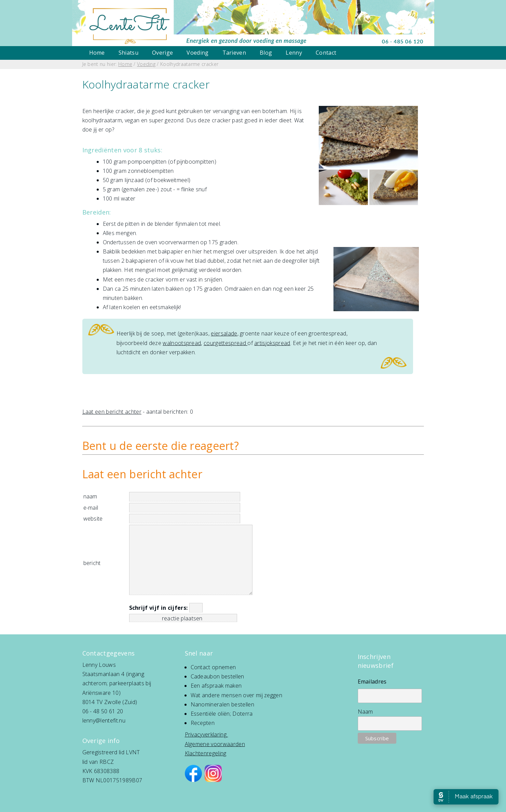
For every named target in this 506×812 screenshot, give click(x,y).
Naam (365, 712)
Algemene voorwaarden (215, 744)
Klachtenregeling (206, 753)
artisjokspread (272, 343)
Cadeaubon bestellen (217, 676)
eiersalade (224, 333)
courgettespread (225, 343)
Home (97, 53)
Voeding (197, 53)
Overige (162, 53)
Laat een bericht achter (112, 412)
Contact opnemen (213, 667)
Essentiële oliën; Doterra (222, 714)
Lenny (294, 53)
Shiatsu (128, 53)
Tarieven (234, 53)
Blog (266, 53)
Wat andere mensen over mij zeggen (237, 695)
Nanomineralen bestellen (222, 704)
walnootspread (182, 343)
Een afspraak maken (216, 686)
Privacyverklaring (206, 734)
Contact (326, 53)
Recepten (203, 723)
